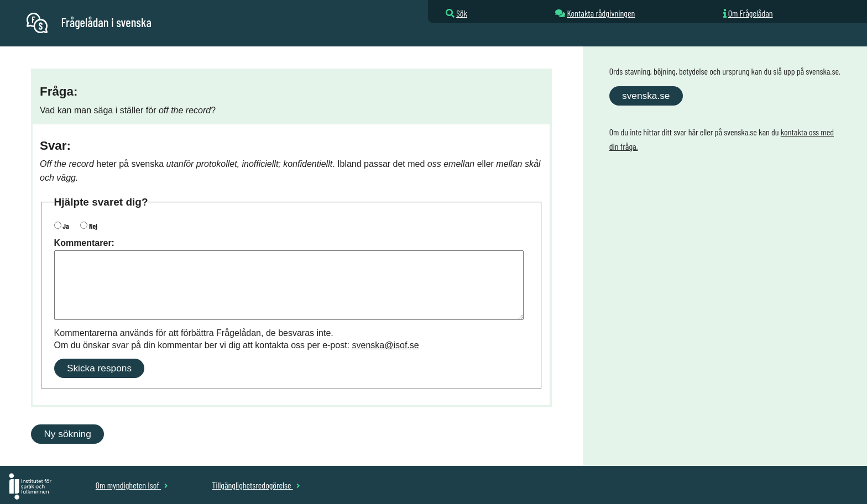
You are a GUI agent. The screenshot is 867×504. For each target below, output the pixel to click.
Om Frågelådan (751, 13)
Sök (462, 13)
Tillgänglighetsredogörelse (256, 485)
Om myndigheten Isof (132, 485)
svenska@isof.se (386, 345)
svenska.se (646, 96)
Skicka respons (99, 368)
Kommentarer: (84, 243)
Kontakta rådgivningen (601, 13)
